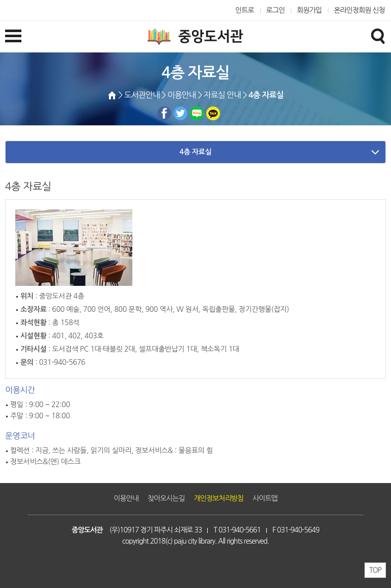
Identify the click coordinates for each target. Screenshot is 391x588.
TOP (375, 570)
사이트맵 (265, 498)
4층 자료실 (196, 152)
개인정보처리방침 (219, 498)
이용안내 (126, 498)
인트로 (245, 10)
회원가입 (309, 10)
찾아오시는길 (166, 498)
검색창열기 (378, 36)
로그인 (276, 10)
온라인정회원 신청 (359, 10)
